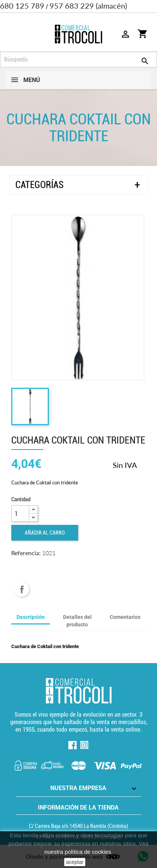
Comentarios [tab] (125, 617)
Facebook (72, 745)
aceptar (75, 862)
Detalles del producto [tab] (77, 621)
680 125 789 (22, 6)
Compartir (22, 589)
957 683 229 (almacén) (88, 6)
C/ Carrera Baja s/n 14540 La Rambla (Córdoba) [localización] (78, 826)
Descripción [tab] (31, 617)
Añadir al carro (45, 533)
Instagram (85, 745)
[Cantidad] (20, 514)
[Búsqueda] (78, 60)
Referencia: (26, 553)
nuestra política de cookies (78, 852)
